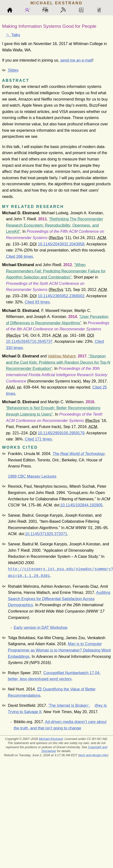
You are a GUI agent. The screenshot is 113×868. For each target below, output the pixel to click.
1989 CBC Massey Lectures (32, 476)
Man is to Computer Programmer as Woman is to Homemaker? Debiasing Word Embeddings (59, 649)
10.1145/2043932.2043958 (61, 244)
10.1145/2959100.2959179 (61, 433)
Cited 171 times (38, 439)
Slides (13, 70)
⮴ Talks (13, 35)
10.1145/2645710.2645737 (29, 341)
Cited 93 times (37, 302)
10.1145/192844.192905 (82, 505)
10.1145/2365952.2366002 (61, 296)
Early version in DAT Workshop (41, 627)
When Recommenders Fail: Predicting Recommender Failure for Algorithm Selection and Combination (56, 271)
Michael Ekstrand (51, 738)
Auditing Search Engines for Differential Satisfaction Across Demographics (59, 598)
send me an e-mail (76, 60)
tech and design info (93, 754)
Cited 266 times (19, 257)
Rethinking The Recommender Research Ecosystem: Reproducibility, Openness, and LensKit (54, 225)
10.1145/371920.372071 (46, 534)
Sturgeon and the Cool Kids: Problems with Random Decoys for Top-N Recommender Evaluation (58, 362)
